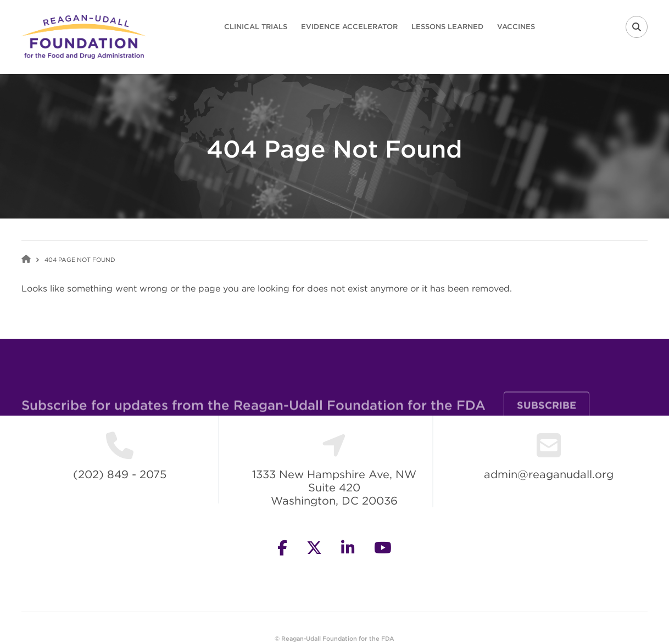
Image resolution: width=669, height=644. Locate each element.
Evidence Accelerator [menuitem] (349, 27)
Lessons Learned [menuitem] (447, 27)
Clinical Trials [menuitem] (256, 27)
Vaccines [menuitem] (516, 27)
